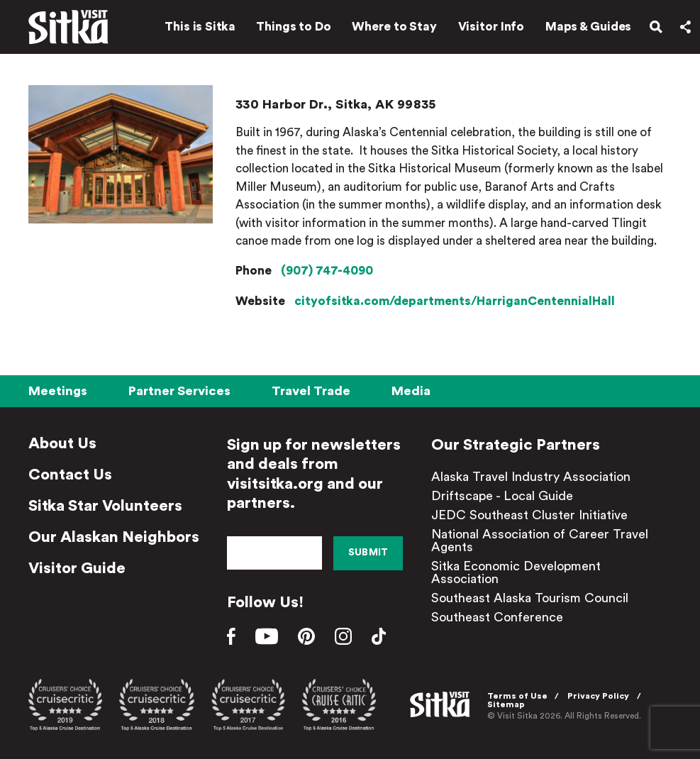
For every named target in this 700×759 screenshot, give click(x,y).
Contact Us (70, 475)
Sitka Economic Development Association (516, 572)
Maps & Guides (589, 27)
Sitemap (506, 704)
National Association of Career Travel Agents (540, 541)
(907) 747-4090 (327, 271)
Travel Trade (311, 391)
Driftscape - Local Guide (502, 496)
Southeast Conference (497, 617)
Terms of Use (517, 696)
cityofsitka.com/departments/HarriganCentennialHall (455, 301)
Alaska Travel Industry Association (531, 477)
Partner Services (179, 391)
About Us (62, 443)
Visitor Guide (77, 568)
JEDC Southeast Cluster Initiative (529, 515)
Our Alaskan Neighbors (114, 537)
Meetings (58, 391)
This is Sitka (200, 27)
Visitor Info (491, 27)
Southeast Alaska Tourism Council (530, 598)
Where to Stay (394, 27)
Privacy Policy (598, 696)
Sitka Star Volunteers (105, 506)
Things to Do (294, 27)
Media (411, 391)
